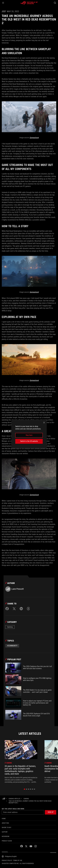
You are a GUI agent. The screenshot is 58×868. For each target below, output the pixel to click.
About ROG (5, 823)
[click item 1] (27, 789)
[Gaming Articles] (14, 799)
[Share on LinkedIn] (21, 609)
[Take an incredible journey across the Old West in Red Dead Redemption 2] (32, 802)
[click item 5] (34, 789)
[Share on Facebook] (7, 609)
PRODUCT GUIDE (7, 841)
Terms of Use (18, 860)
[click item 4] (32, 789)
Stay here (29, 435)
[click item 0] (25, 789)
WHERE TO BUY (6, 827)
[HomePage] (4, 799)
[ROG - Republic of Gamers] (29, 3)
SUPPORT (5, 832)
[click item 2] (29, 789)
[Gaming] (26, 799)
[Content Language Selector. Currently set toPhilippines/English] (9, 856)
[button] (3, 3)
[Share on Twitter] (14, 609)
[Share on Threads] (28, 609)
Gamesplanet (34, 138)
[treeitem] (21, 762)
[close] (44, 423)
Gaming (10, 627)
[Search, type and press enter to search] (55, 3)
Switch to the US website (29, 441)
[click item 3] (30, 789)
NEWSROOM (6, 836)
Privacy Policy (7, 860)
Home (4, 819)
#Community (12, 646)
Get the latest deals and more (13, 809)
